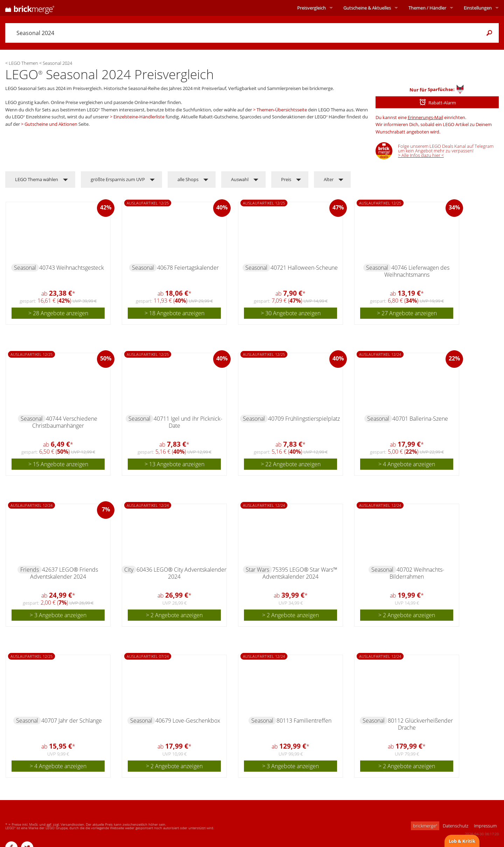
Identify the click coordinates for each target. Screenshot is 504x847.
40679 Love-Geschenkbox (188, 721)
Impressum (485, 826)
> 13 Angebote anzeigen (174, 464)
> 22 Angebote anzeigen (291, 464)
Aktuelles (367, 8)
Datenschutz (456, 826)
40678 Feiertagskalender (188, 268)
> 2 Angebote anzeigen (174, 615)
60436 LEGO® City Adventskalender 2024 (181, 573)
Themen (427, 8)
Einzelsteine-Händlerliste (139, 117)
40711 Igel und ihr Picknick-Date (188, 422)
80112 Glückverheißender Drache (420, 724)
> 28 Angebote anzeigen (58, 313)
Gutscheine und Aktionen (51, 124)
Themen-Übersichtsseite (282, 110)
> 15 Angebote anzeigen (58, 464)
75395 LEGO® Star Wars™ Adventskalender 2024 (300, 573)
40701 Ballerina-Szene (420, 419)
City (129, 570)
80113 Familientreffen (304, 721)
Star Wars (257, 570)
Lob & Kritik (462, 841)
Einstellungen (478, 8)
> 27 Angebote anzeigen (407, 313)
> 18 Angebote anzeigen (174, 313)
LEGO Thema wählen (37, 179)
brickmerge (425, 826)
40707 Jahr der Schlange (72, 721)
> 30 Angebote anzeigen (291, 313)
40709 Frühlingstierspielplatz (304, 419)
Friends (30, 570)
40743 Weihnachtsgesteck (72, 268)
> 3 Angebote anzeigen (58, 615)
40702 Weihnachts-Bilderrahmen (417, 573)
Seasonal (25, 268)
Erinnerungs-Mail (425, 117)
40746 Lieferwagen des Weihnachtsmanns (417, 271)
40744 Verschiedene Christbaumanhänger (65, 422)
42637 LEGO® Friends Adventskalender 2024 (64, 573)
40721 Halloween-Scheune (304, 268)
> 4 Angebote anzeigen (407, 464)
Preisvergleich (311, 8)
